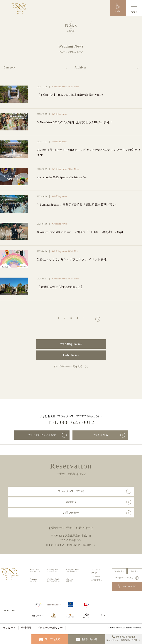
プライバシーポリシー (50, 628)
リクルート (9, 628)
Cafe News (71, 355)
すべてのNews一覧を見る (68, 366)
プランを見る (100, 435)
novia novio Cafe (127, 586)
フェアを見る (50, 640)
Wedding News (71, 344)
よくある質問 (96, 577)
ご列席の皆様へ (97, 580)
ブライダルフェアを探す (42, 435)
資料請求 (71, 502)
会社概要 (26, 628)
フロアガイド (96, 569)
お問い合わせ (71, 513)
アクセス (94, 573)
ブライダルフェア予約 (71, 491)
